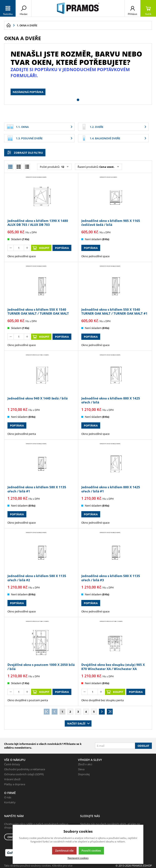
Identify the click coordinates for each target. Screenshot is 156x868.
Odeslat (143, 746)
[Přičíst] (27, 248)
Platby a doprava (15, 784)
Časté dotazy (12, 764)
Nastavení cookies (78, 858)
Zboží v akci (85, 764)
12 (62, 167)
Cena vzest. (107, 167)
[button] (78, 100)
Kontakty (10, 802)
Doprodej (84, 774)
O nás (8, 797)
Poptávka (62, 248)
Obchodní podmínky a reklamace (25, 769)
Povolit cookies (91, 851)
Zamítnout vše (64, 851)
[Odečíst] (11, 248)
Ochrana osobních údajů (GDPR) (24, 774)
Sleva (81, 769)
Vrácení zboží (12, 779)
